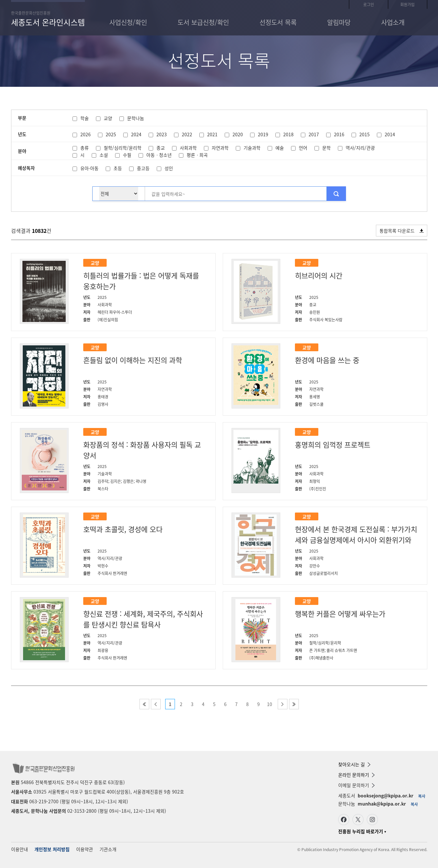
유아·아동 (89, 168)
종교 (161, 148)
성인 (169, 168)
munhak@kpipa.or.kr (382, 804)
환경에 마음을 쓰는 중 (327, 360)
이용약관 (85, 849)
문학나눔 (136, 118)
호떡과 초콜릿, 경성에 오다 (123, 529)
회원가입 (407, 5)
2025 (111, 134)
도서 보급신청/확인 (203, 22)
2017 (314, 134)
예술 (280, 148)
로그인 (369, 5)
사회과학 (188, 148)
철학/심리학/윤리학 (123, 148)
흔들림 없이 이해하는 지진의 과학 (133, 360)
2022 (187, 134)
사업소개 (393, 22)
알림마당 (339, 22)
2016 (339, 134)
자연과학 (220, 148)
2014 (390, 134)
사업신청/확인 (128, 22)
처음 (144, 704)
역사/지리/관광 (360, 148)
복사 (422, 796)
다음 (283, 704)
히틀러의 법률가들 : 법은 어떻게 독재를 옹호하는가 (141, 281)
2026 (86, 134)
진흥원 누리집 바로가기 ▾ (362, 831)
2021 (212, 134)
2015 (365, 134)
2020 (238, 134)
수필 (127, 155)
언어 (303, 148)
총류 (85, 148)
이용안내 (20, 849)
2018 (288, 134)
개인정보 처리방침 (52, 849)
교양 (108, 118)
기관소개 (108, 849)
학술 (85, 118)
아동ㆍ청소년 (159, 155)
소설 (104, 155)
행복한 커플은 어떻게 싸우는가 (340, 614)
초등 (118, 168)
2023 (162, 134)
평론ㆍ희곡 (197, 155)
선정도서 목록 (278, 22)
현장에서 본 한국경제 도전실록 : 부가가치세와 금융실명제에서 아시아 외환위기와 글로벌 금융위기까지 (356, 535)
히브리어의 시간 (319, 275)
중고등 (143, 168)
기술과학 (252, 148)
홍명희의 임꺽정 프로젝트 (333, 444)
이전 (156, 704)
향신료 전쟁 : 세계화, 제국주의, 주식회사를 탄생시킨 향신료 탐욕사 (143, 619)
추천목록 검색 (336, 194)
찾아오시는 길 (354, 764)
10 (270, 704)
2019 (263, 134)
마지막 (294, 704)
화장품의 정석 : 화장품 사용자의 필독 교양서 (142, 450)
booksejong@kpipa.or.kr (385, 795)
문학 (326, 148)
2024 (136, 134)
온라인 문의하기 (356, 775)
